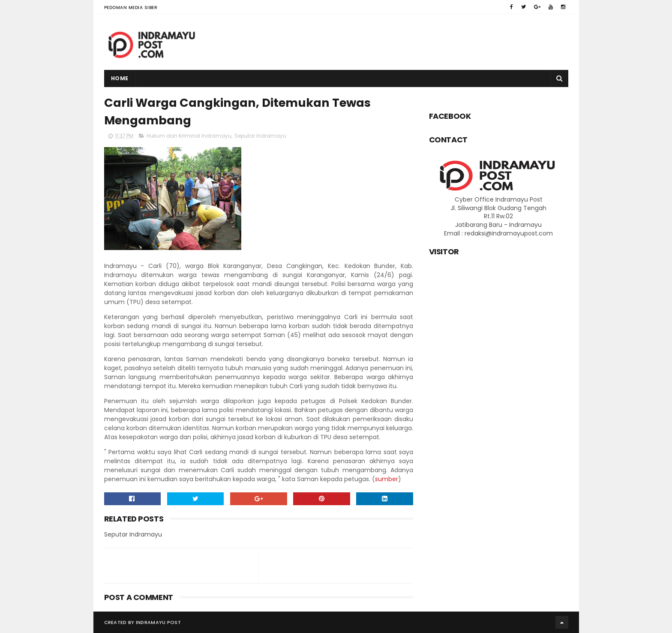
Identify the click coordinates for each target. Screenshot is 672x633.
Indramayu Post (158, 622)
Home (120, 78)
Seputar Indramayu (260, 136)
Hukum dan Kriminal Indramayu (189, 136)
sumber (387, 479)
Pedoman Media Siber (131, 8)
